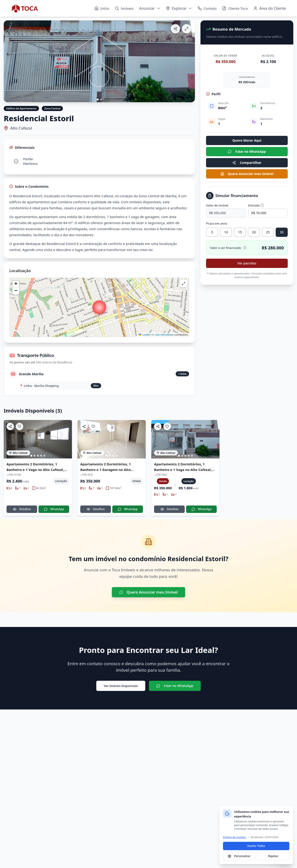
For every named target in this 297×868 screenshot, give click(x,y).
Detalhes (22, 509)
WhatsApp (54, 509)
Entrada (256, 205)
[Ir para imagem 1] (98, 99)
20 (254, 232)
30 (282, 232)
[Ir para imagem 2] (101, 99)
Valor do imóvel (217, 205)
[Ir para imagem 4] (41, 456)
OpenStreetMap (164, 335)
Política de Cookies (234, 837)
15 (240, 232)
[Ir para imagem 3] (38, 456)
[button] (99, 307)
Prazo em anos (217, 223)
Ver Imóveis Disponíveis (121, 686)
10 (226, 232)
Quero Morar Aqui (247, 140)
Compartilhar (247, 163)
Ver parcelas (247, 263)
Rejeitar (273, 856)
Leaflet (144, 335)
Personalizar (239, 856)
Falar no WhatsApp (247, 151)
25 (268, 232)
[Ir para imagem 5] (44, 456)
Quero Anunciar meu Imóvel (247, 174)
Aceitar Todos (256, 846)
